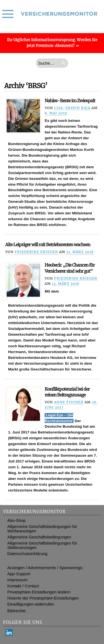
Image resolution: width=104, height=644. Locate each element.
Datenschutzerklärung (27, 554)
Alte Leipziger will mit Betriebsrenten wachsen (48, 245)
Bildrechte (16, 611)
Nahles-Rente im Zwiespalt (70, 101)
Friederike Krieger (36, 252)
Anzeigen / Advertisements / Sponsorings (45, 568)
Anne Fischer (69, 402)
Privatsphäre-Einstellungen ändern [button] (39, 592)
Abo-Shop (16, 521)
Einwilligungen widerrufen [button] (31, 604)
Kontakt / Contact (23, 586)
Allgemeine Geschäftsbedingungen (39, 537)
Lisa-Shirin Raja (72, 108)
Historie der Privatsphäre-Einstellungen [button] (43, 598)
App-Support (19, 574)
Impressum (17, 580)
